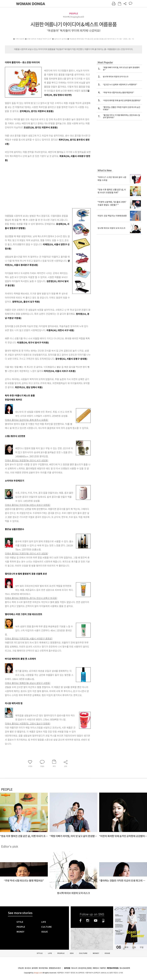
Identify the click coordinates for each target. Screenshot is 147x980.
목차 (126, 947)
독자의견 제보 (43, 968)
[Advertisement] (40, 183)
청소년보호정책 (125, 968)
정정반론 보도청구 (55, 968)
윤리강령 (35, 968)
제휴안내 (96, 968)
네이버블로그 (103, 921)
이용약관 (103, 968)
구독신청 (21, 968)
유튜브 (96, 921)
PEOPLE (74, 14)
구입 (141, 947)
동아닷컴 (67, 968)
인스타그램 (88, 921)
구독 (134, 947)
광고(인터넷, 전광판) (85, 968)
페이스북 (80, 921)
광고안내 (28, 968)
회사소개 (74, 968)
